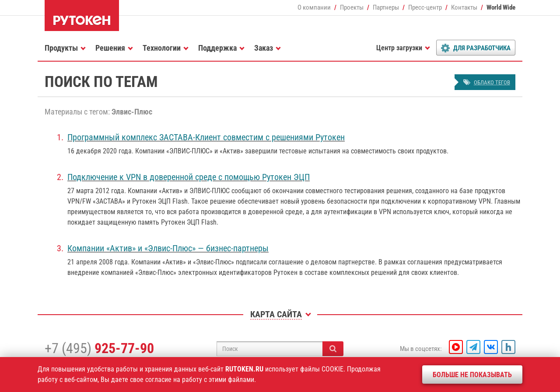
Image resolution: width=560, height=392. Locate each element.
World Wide (501, 7)
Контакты (464, 7)
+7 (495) (99, 348)
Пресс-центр (425, 7)
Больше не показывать (472, 375)
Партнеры (386, 7)
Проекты (352, 7)
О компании (314, 7)
